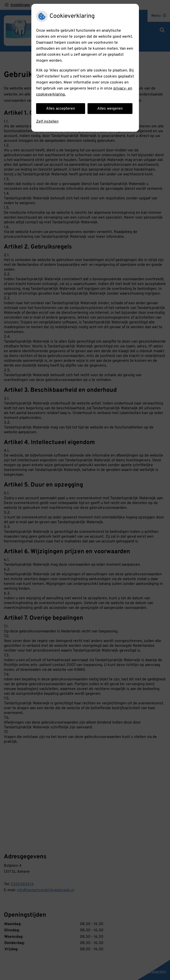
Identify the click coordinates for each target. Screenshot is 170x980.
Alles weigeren (110, 109)
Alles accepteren (61, 109)
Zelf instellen (47, 122)
